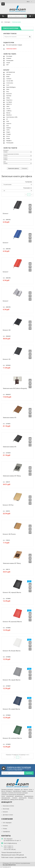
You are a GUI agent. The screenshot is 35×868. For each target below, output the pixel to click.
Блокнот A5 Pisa (8, 505)
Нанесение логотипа (8, 806)
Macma (8, 113)
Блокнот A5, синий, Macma (11, 709)
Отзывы (5, 829)
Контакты (5, 826)
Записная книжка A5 (10, 418)
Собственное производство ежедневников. (13, 795)
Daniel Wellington (11, 87)
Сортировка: (29, 182)
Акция (8, 63)
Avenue (8, 74)
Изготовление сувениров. (21, 793)
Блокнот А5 (7, 359)
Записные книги (16, 22)
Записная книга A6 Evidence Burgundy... (15, 388)
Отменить (24, 168)
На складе (9, 56)
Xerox (8, 136)
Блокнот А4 (7, 330)
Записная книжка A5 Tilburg (12, 476)
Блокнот (6, 214)
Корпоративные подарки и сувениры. (23, 791)
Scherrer (9, 124)
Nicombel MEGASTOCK (9, 865)
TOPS (8, 130)
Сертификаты (6, 832)
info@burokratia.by (12, 843)
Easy (8, 92)
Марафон (9, 141)
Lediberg (9, 111)
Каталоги (5, 812)
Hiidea (8, 98)
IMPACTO (9, 104)
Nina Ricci (9, 115)
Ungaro (8, 132)
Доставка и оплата (8, 815)
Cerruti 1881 (10, 81)
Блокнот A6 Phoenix (9, 534)
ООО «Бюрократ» (7, 823)
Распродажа (10, 61)
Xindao (8, 139)
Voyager (9, 134)
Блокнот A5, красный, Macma (12, 622)
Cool (8, 85)
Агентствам (6, 809)
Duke (8, 89)
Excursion (9, 94)
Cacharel (9, 79)
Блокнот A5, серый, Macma (12, 680)
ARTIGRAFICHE (11, 72)
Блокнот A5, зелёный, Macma (12, 738)
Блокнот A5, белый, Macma (12, 651)
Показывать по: (28, 188)
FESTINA (9, 96)
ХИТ (8, 65)
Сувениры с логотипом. (8, 793)
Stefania (8, 128)
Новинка (9, 58)
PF (7, 119)
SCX (8, 126)
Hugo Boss (9, 100)
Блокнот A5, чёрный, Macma (12, 592)
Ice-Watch (9, 102)
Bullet (8, 77)
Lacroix (8, 109)
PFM (8, 121)
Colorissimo (10, 83)
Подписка (29, 773)
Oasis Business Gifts (12, 117)
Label (8, 106)
